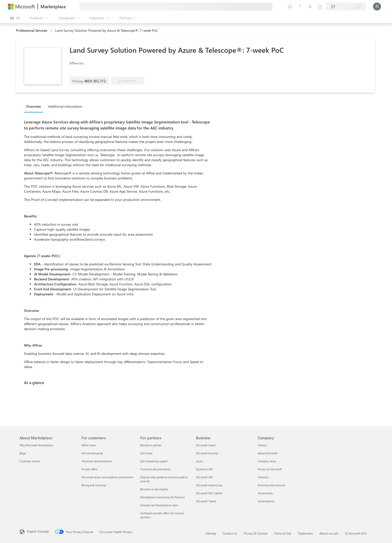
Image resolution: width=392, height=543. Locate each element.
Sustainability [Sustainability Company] (266, 501)
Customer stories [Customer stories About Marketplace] (30, 461)
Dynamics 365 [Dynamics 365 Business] (204, 469)
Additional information (65, 106)
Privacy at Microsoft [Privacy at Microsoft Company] (270, 469)
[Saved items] (310, 6)
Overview (34, 106)
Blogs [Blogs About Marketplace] (23, 453)
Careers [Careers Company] (262, 445)
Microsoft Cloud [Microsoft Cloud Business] (206, 445)
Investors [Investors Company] (263, 477)
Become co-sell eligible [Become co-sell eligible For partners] (154, 489)
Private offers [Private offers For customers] (89, 469)
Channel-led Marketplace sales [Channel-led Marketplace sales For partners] (159, 505)
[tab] (35, 106)
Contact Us (230, 533)
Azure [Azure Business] (199, 461)
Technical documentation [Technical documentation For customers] (97, 461)
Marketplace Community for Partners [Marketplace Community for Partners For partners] (163, 497)
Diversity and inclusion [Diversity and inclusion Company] (271, 485)
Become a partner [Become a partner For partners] (151, 445)
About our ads (329, 533)
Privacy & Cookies (256, 533)
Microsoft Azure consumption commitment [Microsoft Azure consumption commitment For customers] (107, 477)
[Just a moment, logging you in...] (377, 6)
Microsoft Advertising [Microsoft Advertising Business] (209, 485)
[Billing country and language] (346, 6)
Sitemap (211, 533)
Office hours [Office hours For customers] (89, 445)
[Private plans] (320, 6)
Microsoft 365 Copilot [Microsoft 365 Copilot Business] (209, 493)
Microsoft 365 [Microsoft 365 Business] (204, 477)
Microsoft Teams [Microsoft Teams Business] (206, 501)
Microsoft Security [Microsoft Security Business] (207, 453)
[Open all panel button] (15, 18)
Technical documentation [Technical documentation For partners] (155, 469)
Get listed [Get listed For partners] (146, 453)
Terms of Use (283, 533)
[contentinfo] (52, 31)
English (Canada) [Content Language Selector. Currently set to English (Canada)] (38, 531)
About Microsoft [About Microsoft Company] (267, 453)
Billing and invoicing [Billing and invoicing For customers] (94, 485)
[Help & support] (300, 6)
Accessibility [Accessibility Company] (265, 493)
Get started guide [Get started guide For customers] (92, 453)
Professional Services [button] (32, 30)
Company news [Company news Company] (267, 461)
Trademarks (305, 533)
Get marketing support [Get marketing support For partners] (154, 461)
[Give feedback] (290, 6)
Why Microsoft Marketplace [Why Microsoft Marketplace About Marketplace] (36, 445)
